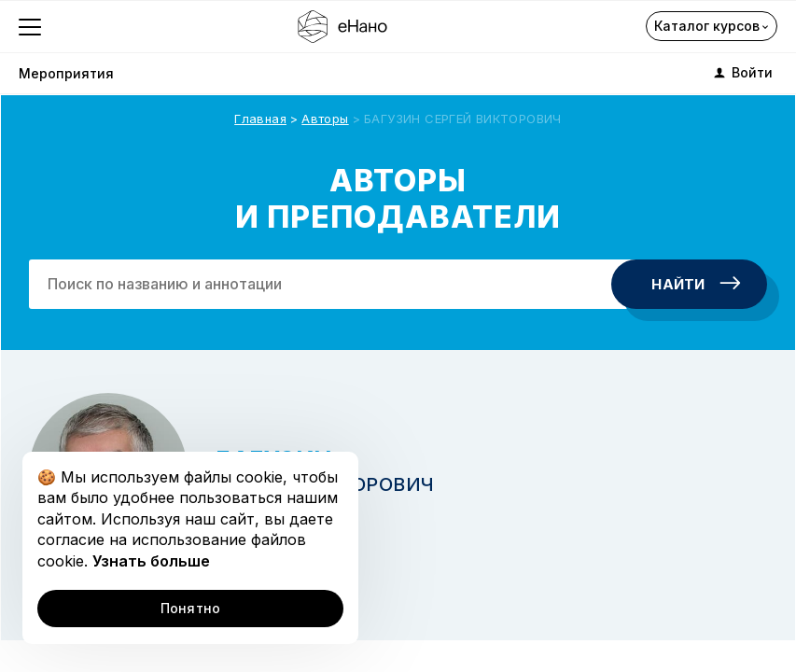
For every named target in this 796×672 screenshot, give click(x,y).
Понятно (191, 608)
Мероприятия (66, 73)
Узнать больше (151, 561)
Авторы (325, 119)
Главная (260, 119)
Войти (742, 73)
